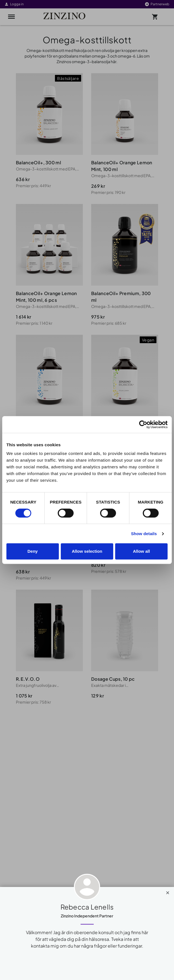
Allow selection (87, 551)
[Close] (168, 891)
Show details (144, 534)
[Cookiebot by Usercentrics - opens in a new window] (143, 424)
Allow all (142, 551)
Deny (32, 551)
